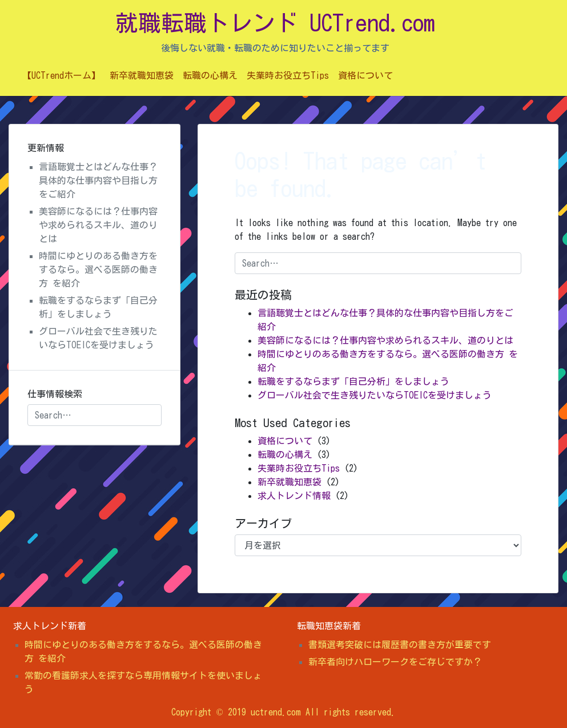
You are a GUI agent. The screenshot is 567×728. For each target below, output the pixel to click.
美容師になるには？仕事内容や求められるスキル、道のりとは (385, 340)
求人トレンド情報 (294, 496)
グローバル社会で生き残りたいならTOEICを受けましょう (375, 395)
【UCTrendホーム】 (61, 75)
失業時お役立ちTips (288, 75)
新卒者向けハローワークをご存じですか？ (395, 662)
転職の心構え (210, 75)
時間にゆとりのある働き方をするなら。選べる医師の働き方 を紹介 (98, 270)
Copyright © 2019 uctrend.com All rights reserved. (283, 712)
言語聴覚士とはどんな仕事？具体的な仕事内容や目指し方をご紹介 (98, 180)
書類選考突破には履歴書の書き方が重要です (400, 645)
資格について (365, 75)
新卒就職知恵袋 (142, 75)
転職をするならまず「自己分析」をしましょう (353, 381)
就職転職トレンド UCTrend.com (275, 23)
